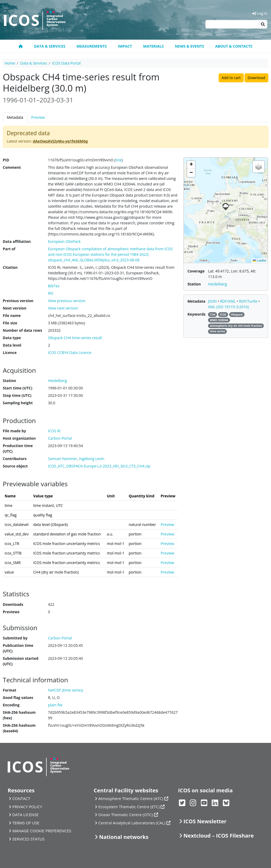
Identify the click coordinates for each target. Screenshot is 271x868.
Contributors (15, 459)
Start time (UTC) (18, 388)
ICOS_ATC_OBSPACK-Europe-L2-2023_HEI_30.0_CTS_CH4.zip (99, 466)
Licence (10, 353)
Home (10, 63)
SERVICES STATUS (28, 839)
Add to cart (231, 78)
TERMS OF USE (26, 823)
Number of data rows (23, 330)
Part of (9, 249)
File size (10, 323)
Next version (15, 308)
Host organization (19, 438)
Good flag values (18, 697)
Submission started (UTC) (21, 661)
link (118, 160)
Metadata (15, 117)
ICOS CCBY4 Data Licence (70, 353)
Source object (15, 466)
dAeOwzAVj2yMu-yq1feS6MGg (60, 141)
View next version (63, 308)
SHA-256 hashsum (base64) (19, 728)
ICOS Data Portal (66, 63)
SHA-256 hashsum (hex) (19, 715)
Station (10, 381)
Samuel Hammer (62, 459)
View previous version (67, 301)
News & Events (189, 46)
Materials (153, 46)
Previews (11, 612)
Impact (125, 46)
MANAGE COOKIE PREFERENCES (42, 831)
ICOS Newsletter (205, 821)
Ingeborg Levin (92, 459)
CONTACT (21, 798)
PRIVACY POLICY (27, 807)
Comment (12, 167)
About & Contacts (234, 46)
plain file (55, 705)
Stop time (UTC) (17, 395)
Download (256, 78)
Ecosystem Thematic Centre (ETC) (129, 807)
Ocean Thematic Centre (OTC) (125, 815)
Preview (38, 117)
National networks (124, 837)
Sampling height (18, 403)
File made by (15, 431)
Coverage (196, 271)
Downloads (13, 604)
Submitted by (15, 638)
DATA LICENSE (25, 815)
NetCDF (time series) (66, 690)
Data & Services (50, 46)
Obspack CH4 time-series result (75, 338)
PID (6, 160)
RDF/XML (228, 301)
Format (10, 690)
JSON (213, 301)
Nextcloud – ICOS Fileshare (219, 836)
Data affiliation (17, 241)
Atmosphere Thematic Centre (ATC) (131, 798)
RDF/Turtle (249, 301)
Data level (12, 345)
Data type (12, 338)
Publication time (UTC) (18, 648)
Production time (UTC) (18, 448)
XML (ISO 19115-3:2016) (228, 307)
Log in (260, 13)
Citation (10, 267)
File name (12, 315)
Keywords (196, 314)
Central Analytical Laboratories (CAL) (132, 823)
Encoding (11, 705)
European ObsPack (64, 241)
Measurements (92, 46)
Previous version (18, 301)
